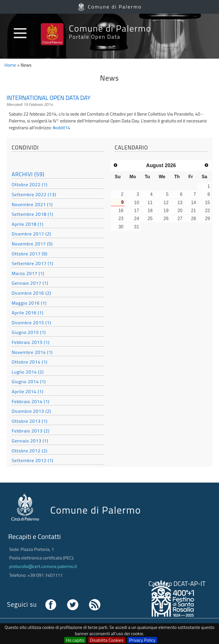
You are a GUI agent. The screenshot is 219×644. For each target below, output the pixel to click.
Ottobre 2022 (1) (30, 184)
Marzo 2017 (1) (28, 273)
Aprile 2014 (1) (28, 391)
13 (180, 203)
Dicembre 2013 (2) (31, 411)
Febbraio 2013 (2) (31, 431)
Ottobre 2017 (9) (30, 254)
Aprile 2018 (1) (28, 224)
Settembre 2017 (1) (33, 263)
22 (208, 211)
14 (194, 203)
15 (208, 203)
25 (150, 219)
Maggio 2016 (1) (29, 303)
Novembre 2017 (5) (32, 244)
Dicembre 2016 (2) (31, 293)
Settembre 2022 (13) (34, 194)
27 (180, 219)
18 (150, 211)
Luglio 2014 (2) (28, 372)
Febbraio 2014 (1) (31, 401)
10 (137, 203)
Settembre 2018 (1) (33, 214)
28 (194, 219)
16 (121, 211)
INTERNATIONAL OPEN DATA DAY (48, 98)
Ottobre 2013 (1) (30, 421)
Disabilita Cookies (107, 640)
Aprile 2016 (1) (28, 313)
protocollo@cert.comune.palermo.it (43, 566)
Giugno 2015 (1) (29, 332)
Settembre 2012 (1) (33, 460)
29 (208, 219)
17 (137, 211)
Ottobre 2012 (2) (30, 451)
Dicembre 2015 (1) (31, 323)
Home (10, 65)
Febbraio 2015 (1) (31, 342)
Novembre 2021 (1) (32, 204)
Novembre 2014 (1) (32, 352)
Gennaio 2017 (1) (30, 283)
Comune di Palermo (115, 7)
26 (166, 219)
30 (121, 227)
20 (180, 211)
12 (166, 203)
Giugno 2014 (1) (29, 382)
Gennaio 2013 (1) (30, 441)
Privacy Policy (142, 640)
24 (137, 219)
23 (121, 219)
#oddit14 (61, 128)
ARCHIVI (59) (28, 174)
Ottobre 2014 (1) (30, 362)
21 (194, 211)
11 (150, 203)
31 (137, 227)
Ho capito (75, 640)
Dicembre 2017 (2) (31, 234)
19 (166, 211)
